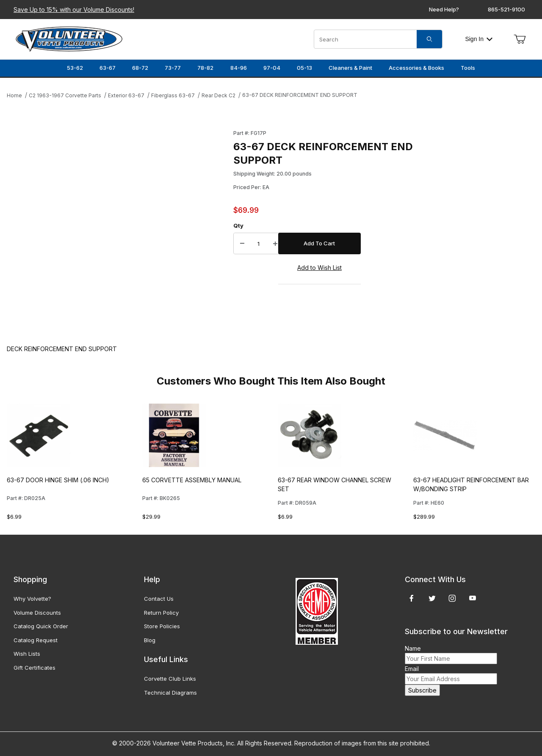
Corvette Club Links (170, 679)
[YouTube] (473, 598)
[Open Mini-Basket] (520, 39)
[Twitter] (432, 598)
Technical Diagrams (170, 693)
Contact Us (159, 599)
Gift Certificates (35, 668)
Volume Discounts (37, 613)
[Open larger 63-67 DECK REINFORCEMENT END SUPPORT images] (118, 229)
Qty (238, 225)
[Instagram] (452, 598)
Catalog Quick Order (41, 626)
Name (413, 648)
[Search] (429, 39)
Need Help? (444, 9)
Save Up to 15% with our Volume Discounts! (74, 10)
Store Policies (162, 626)
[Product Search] (365, 39)
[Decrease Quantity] (242, 244)
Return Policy (161, 613)
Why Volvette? (32, 599)
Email (412, 669)
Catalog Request (36, 640)
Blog (150, 640)
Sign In (479, 39)
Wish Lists (27, 654)
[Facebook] (412, 598)
